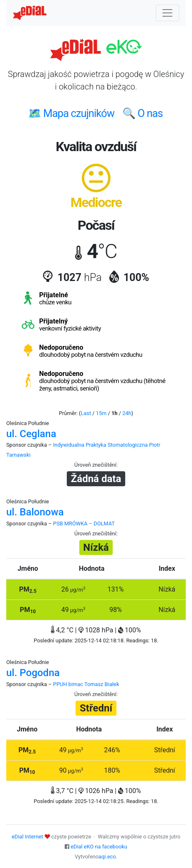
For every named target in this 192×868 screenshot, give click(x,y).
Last (86, 413)
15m (101, 413)
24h (127, 413)
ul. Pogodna (33, 673)
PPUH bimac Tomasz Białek (86, 684)
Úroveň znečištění (95, 465)
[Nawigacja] (167, 13)
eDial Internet (27, 837)
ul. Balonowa (35, 512)
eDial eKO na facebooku (99, 847)
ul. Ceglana (31, 434)
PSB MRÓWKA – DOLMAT (84, 524)
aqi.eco (107, 857)
